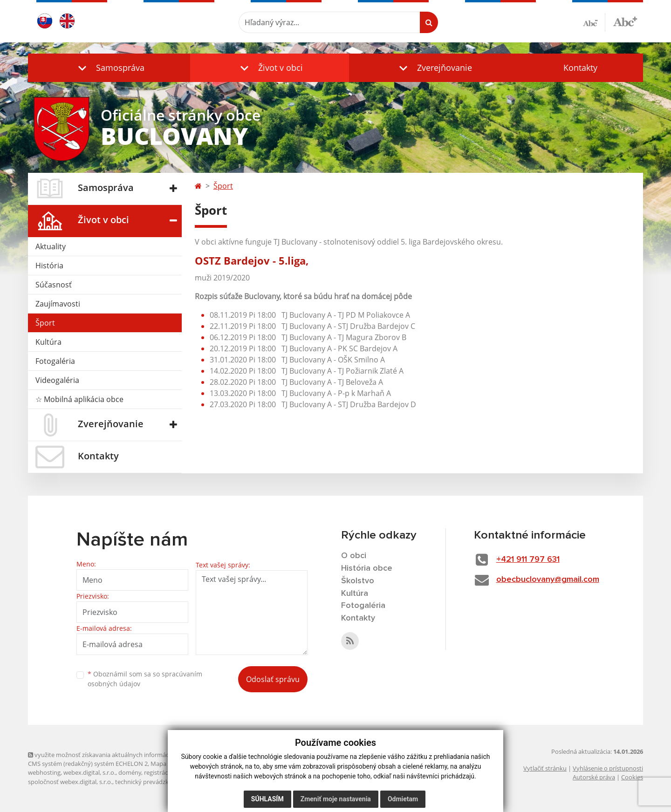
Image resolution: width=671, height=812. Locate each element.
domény (130, 772)
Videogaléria (57, 380)
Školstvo (358, 581)
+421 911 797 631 (528, 560)
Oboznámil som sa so (145, 679)
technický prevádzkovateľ (151, 782)
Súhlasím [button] (267, 799)
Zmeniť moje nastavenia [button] (336, 799)
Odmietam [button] (403, 799)
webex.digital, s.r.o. (89, 772)
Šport (45, 323)
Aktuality (51, 246)
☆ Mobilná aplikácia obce (79, 399)
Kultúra (48, 342)
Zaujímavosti (58, 304)
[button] (109, 68)
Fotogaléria (55, 361)
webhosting (44, 772)
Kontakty (580, 68)
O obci (354, 556)
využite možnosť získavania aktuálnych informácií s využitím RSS (120, 755)
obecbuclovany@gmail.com (548, 580)
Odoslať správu (273, 679)
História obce (367, 568)
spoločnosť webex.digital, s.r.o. (70, 782)
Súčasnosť (54, 285)
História (49, 266)
